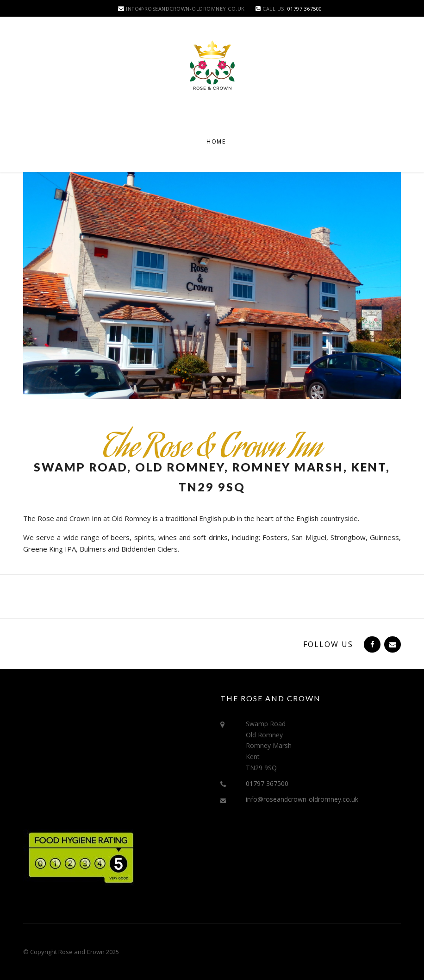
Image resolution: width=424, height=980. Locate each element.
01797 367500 (267, 783)
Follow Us (328, 644)
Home (216, 141)
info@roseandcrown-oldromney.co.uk (302, 799)
